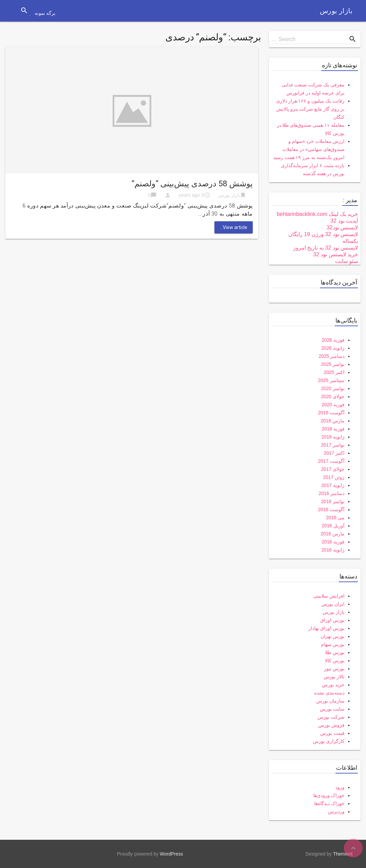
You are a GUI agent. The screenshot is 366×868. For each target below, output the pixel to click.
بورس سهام (333, 644)
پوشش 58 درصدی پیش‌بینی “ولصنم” (192, 184)
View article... (234, 227)
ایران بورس (333, 604)
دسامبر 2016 (332, 493)
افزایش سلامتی (329, 596)
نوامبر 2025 (333, 364)
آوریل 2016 (333, 526)
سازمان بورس (330, 701)
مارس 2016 (333, 534)
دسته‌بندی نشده (329, 693)
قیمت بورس (332, 733)
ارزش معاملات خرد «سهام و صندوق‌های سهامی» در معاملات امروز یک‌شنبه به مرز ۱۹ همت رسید (309, 149)
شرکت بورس (331, 717)
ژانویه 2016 (333, 550)
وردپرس (336, 812)
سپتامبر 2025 (331, 380)
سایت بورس (332, 709)
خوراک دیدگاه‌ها (329, 803)
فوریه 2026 (333, 340)
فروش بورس (331, 725)
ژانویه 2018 (333, 437)
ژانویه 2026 (333, 348)
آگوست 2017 (331, 461)
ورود (340, 787)
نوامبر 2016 (333, 501)
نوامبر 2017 (333, 445)
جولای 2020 (333, 397)
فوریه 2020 (333, 405)
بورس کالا (335, 661)
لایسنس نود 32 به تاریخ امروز (326, 248)
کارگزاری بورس (329, 741)
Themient (343, 854)
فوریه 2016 (333, 542)
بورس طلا (335, 652)
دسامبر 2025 (332, 356)
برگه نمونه (45, 13)
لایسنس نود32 (342, 228)
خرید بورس (333, 685)
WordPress (172, 854)
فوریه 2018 (333, 429)
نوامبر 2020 (333, 388)
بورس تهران (333, 636)
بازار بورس (336, 11)
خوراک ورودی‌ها (329, 795)
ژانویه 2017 (333, 485)
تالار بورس (334, 677)
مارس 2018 (333, 421)
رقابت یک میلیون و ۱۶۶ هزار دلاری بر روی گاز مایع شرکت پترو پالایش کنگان (310, 109)
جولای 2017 (333, 469)
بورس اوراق (332, 620)
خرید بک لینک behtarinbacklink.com (317, 214)
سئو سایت (347, 261)
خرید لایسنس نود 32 (336, 254)
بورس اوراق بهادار (327, 628)
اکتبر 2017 (334, 453)
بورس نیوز (334, 669)
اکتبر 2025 (334, 372)
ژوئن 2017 (334, 477)
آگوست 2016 (331, 510)
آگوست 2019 (331, 413)
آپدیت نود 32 (344, 221)
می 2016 (335, 518)
